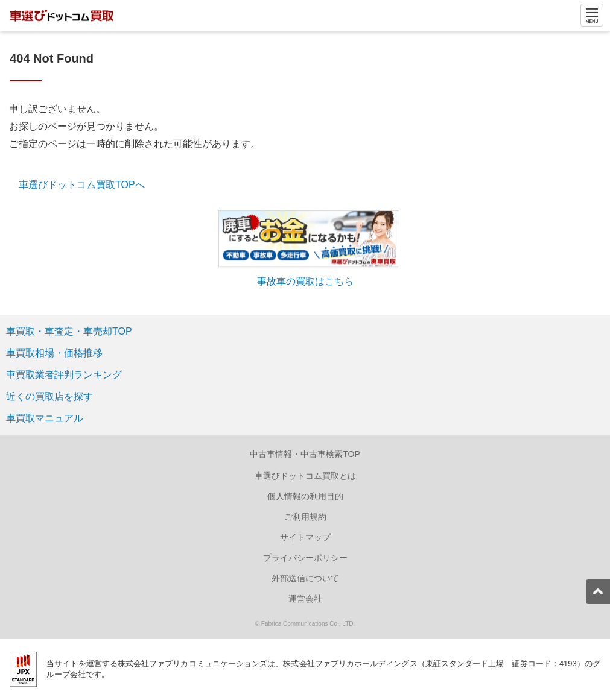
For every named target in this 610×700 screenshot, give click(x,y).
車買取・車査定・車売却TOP (69, 331)
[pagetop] (598, 591)
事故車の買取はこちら (305, 281)
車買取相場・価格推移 (54, 353)
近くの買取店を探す (49, 396)
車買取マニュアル (45, 418)
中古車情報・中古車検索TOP (305, 454)
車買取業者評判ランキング (64, 375)
